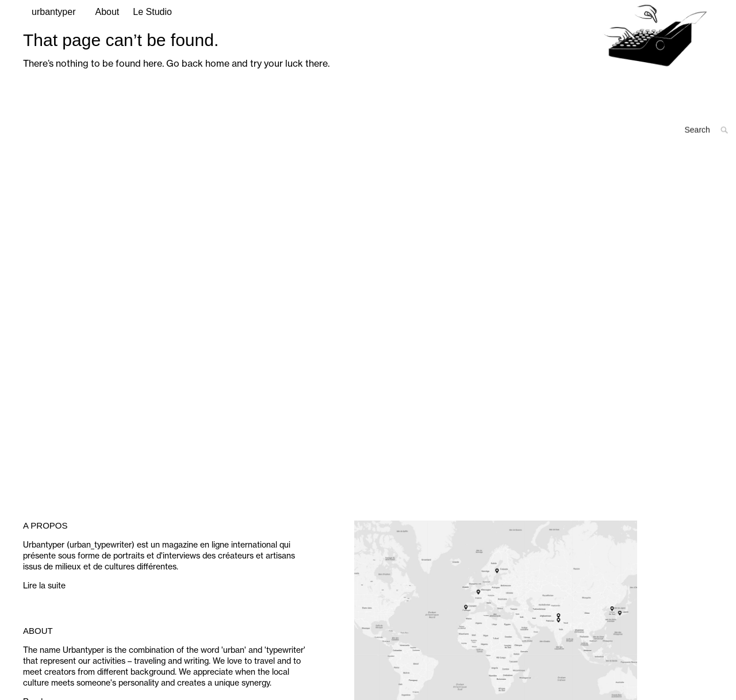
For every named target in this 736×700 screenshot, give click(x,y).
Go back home (198, 92)
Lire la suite (44, 614)
